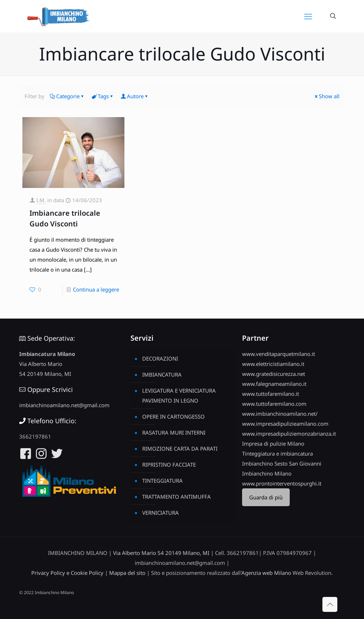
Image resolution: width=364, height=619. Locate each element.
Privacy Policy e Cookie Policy (67, 573)
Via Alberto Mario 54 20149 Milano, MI (161, 553)
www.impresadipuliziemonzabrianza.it (289, 434)
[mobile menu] (308, 16)
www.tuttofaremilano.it (271, 394)
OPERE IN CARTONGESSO (173, 416)
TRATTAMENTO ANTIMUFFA (176, 497)
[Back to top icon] (330, 604)
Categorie (67, 96)
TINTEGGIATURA (162, 481)
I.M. (41, 200)
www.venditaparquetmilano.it (279, 354)
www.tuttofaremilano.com (274, 404)
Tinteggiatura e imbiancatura (277, 453)
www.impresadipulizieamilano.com (285, 424)
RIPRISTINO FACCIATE (169, 465)
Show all (326, 96)
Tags (103, 96)
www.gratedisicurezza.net (274, 374)
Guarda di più (266, 497)
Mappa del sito (127, 573)
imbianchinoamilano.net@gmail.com (64, 405)
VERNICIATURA (160, 513)
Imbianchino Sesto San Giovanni (282, 463)
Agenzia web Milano (266, 573)
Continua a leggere (96, 289)
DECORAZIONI (160, 358)
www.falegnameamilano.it (274, 384)
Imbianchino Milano (267, 473)
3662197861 (35, 436)
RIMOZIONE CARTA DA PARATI (180, 448)
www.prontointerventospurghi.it (282, 483)
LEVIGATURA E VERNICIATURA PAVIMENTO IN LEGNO (179, 395)
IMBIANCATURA (162, 374)
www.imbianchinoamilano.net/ (280, 414)
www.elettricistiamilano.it (273, 364)
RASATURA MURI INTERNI (174, 432)
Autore (135, 96)
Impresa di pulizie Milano (273, 444)
